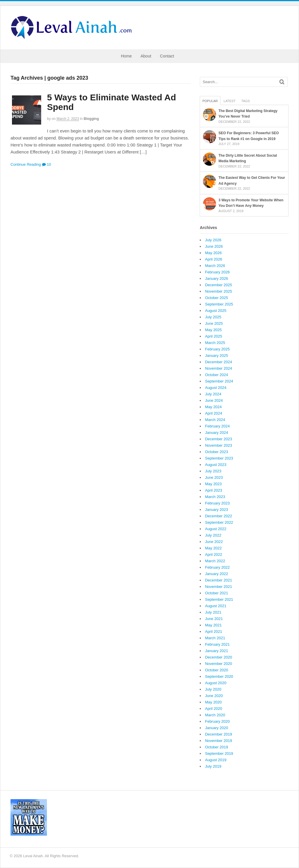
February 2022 (217, 567)
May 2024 (213, 407)
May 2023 (213, 484)
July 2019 (213, 766)
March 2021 (215, 638)
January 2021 (217, 651)
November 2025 (219, 291)
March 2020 (215, 715)
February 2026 (217, 272)
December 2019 (219, 734)
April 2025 (214, 336)
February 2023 (217, 503)
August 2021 (216, 606)
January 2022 (217, 574)
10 (47, 164)
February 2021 (217, 644)
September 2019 (219, 753)
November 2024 (219, 368)
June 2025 (214, 323)
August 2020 (216, 683)
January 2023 (217, 510)
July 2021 (213, 612)
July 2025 (213, 317)
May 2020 (213, 702)
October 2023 (217, 452)
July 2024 (213, 394)
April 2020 (214, 709)
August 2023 (216, 465)
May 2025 (213, 330)
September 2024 (219, 381)
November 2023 (219, 445)
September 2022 (219, 522)
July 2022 (213, 535)
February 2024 (217, 426)
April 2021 (214, 632)
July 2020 (213, 689)
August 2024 (216, 388)
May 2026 (213, 253)
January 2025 (217, 356)
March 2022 (215, 561)
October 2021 (217, 593)
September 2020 (219, 676)
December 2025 (219, 285)
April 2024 (214, 413)
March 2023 (215, 497)
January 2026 (217, 278)
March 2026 (215, 266)
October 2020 (217, 670)
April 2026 (214, 259)
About (146, 56)
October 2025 (217, 298)
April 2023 (214, 490)
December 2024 (219, 362)
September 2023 (219, 458)
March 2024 (215, 420)
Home (126, 56)
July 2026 (213, 240)
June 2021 (214, 619)
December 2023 (219, 439)
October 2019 (217, 747)
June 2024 (214, 400)
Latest (230, 101)
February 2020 (217, 721)
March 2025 (215, 343)
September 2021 (219, 599)
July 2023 (213, 471)
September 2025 (219, 304)
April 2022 (214, 554)
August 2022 (216, 529)
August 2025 (216, 311)
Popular (210, 101)
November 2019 (219, 741)
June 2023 (214, 477)
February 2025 (217, 349)
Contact (167, 56)
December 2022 (219, 516)
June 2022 (214, 542)
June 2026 (214, 246)
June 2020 (214, 696)
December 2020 (219, 657)
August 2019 (216, 760)
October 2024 (217, 375)
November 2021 (219, 587)
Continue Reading (26, 164)
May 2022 (213, 548)
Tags (246, 101)
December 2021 (219, 580)
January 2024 (217, 433)
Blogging (91, 119)
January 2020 (217, 728)
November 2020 (219, 664)
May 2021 (213, 625)
